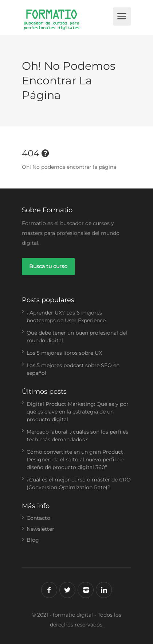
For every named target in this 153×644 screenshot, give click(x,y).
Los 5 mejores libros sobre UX (64, 353)
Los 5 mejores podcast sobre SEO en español (73, 369)
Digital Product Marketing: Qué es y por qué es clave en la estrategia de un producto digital (78, 412)
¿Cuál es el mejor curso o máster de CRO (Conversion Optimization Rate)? (79, 483)
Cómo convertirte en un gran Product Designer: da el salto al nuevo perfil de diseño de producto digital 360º (75, 460)
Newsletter (40, 529)
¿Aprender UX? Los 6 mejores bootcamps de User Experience (66, 317)
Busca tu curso (48, 266)
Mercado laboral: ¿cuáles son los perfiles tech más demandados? (77, 436)
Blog (33, 540)
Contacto (38, 518)
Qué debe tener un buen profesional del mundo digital (77, 337)
